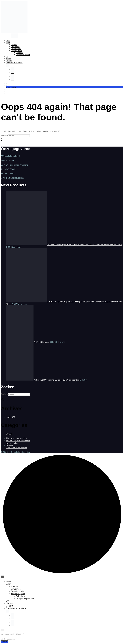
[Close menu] (2, 577)
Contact (9, 61)
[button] (6, 83)
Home (8, 41)
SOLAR (9, 434)
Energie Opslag (17, 51)
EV (7, 57)
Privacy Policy (12, 443)
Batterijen (19, 53)
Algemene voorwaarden (17, 438)
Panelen (14, 45)
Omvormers (15, 47)
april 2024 (10, 417)
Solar (8, 43)
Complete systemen (23, 55)
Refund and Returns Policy (18, 440)
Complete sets (16, 49)
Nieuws (9, 59)
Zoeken (4, 136)
